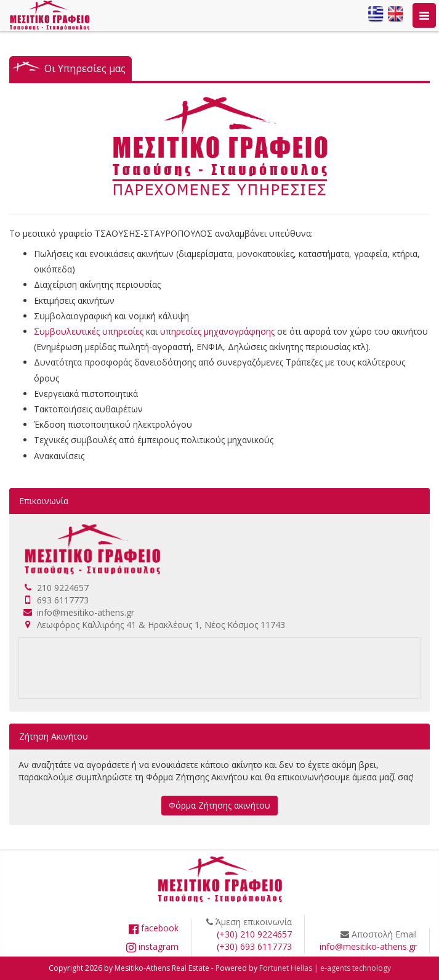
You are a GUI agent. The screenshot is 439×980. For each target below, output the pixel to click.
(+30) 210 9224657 (254, 934)
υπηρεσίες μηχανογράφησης (217, 331)
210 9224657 (63, 588)
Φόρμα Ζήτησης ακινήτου (219, 805)
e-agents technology (356, 968)
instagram (152, 946)
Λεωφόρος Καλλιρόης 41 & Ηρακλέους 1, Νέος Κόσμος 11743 (161, 625)
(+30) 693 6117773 (254, 946)
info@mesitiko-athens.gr (86, 612)
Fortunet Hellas (286, 968)
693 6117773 (63, 600)
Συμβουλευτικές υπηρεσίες (89, 331)
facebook (154, 928)
